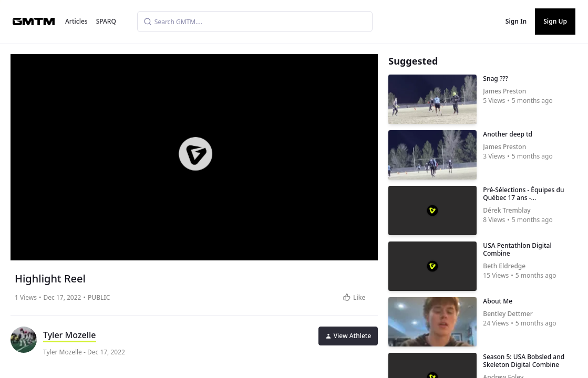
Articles (76, 21)
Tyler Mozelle (70, 335)
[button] (195, 154)
